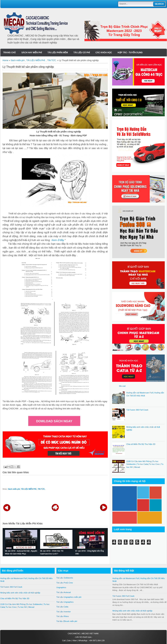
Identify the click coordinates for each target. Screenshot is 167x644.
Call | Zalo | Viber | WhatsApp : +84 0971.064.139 (83, 640)
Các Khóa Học (104, 53)
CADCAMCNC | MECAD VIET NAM (83, 633)
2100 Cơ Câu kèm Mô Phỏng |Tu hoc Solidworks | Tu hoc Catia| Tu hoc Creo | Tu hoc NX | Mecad (145, 464)
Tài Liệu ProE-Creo (65, 583)
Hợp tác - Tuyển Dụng (130, 53)
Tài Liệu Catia (62, 607)
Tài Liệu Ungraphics (65, 602)
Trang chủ (9, 53)
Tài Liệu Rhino (63, 616)
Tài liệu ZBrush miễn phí (67, 621)
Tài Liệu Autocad (64, 592)
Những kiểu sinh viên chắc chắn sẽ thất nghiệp (20, 593)
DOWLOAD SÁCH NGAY (54, 421)
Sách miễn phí (18, 60)
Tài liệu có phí (82, 53)
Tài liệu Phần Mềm (58, 53)
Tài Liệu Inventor (64, 612)
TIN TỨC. (52, 60)
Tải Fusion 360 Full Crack (137, 410)
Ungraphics (61, 587)
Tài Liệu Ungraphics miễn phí (69, 597)
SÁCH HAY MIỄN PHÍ (32, 53)
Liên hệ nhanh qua (84, 637)
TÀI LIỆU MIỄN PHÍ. (36, 60)
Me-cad (122, 386)
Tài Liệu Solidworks (65, 578)
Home (6, 60)
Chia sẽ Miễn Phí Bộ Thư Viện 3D (141, 444)
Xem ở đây (58, 240)
